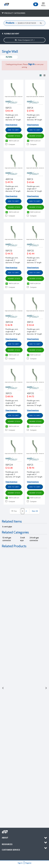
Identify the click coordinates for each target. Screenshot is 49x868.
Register (28, 863)
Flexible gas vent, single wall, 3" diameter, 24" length (13, 332)
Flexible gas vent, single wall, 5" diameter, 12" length (13, 260)
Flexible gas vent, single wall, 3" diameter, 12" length (34, 260)
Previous (3, 688)
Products (10, 23)
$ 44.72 (9, 254)
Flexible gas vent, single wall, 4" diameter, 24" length (13, 189)
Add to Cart (13, 130)
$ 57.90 (31, 111)
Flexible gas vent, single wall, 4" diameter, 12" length (34, 403)
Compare (10, 144)
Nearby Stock (14, 136)
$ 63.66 (31, 182)
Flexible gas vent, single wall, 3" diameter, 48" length (35, 117)
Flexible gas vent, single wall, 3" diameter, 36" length (34, 332)
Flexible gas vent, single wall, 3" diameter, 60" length (13, 403)
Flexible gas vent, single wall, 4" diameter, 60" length (35, 474)
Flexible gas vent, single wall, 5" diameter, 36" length (34, 189)
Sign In (20, 863)
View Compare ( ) (25, 40)
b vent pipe (7, 527)
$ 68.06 (9, 396)
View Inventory (11, 125)
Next (35, 511)
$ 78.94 (31, 468)
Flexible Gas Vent (10, 34)
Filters (9, 57)
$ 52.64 (30, 325)
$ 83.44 (9, 111)
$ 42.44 (31, 254)
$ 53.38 (9, 468)
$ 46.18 (9, 325)
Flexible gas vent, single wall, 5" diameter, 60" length (13, 117)
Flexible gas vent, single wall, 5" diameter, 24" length (13, 474)
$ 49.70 (9, 182)
